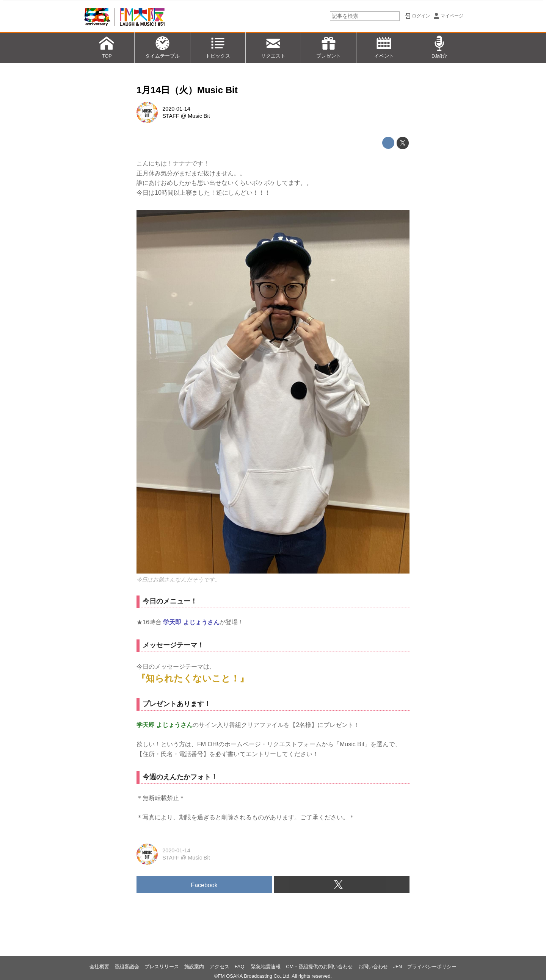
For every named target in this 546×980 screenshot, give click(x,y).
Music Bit (199, 116)
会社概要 (99, 967)
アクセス (220, 967)
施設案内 (194, 967)
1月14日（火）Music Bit (187, 90)
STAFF (171, 116)
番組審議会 (127, 967)
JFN (398, 967)
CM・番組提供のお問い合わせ (319, 967)
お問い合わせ (373, 967)
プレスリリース (162, 967)
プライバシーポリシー (432, 967)
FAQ (240, 967)
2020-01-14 (176, 109)
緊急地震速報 (266, 967)
